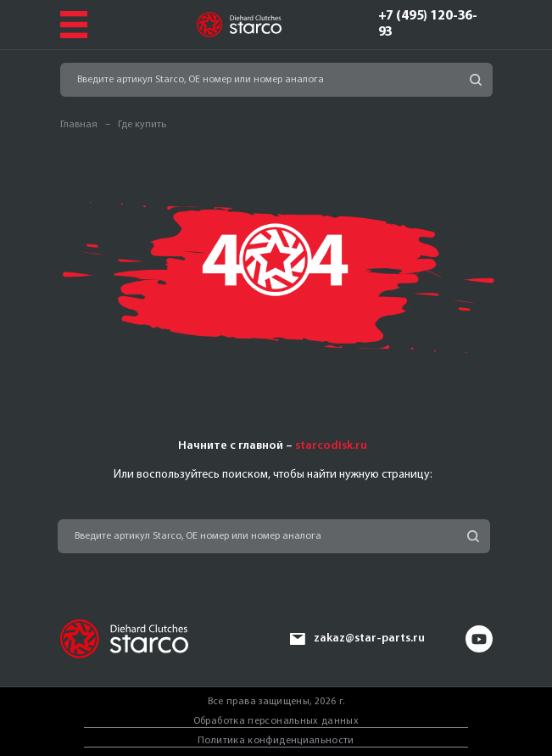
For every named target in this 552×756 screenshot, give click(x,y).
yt (479, 639)
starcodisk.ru (331, 446)
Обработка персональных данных (276, 721)
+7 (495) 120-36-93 (428, 24)
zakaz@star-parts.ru (369, 638)
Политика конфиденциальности (276, 741)
